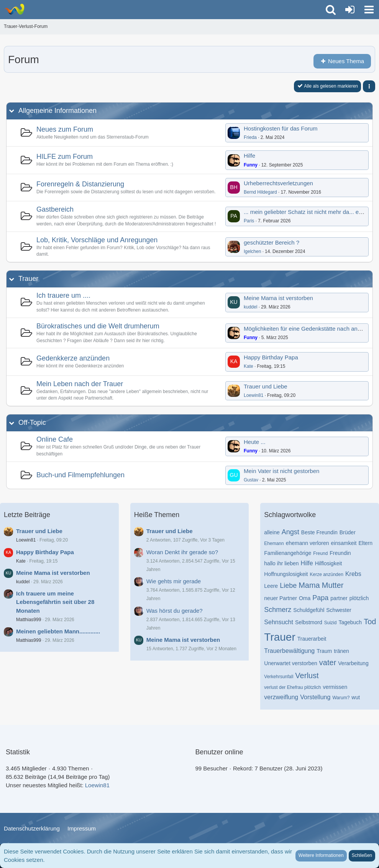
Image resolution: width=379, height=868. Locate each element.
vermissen (335, 687)
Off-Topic (32, 423)
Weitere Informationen (321, 855)
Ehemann (274, 543)
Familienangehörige (288, 553)
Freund (320, 553)
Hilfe (249, 156)
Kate (249, 366)
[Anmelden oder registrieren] (350, 10)
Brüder (348, 532)
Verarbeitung (353, 663)
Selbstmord (309, 622)
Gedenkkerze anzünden (73, 358)
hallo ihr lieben (281, 563)
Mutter (333, 585)
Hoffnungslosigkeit (286, 574)
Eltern (365, 543)
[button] (369, 10)
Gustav (251, 480)
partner (339, 598)
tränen (341, 651)
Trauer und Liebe (266, 386)
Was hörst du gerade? (175, 611)
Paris (249, 221)
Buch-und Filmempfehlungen (80, 475)
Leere (271, 586)
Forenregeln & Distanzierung (80, 184)
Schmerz (278, 610)
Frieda (250, 137)
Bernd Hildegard (260, 192)
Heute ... (255, 442)
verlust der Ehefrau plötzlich (292, 687)
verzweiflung (281, 697)
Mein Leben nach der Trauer (80, 384)
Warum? (341, 698)
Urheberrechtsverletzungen (278, 183)
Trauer (28, 279)
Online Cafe (55, 439)
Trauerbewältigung (289, 651)
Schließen (362, 855)
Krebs (353, 574)
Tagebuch (350, 622)
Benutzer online (219, 752)
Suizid (331, 623)
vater (328, 662)
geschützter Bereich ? (272, 242)
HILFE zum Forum (65, 157)
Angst (290, 532)
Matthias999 (29, 620)
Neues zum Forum (65, 129)
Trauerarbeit (312, 639)
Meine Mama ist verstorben (278, 298)
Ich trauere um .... (63, 295)
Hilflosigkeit (329, 563)
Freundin (340, 553)
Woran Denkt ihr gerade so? (182, 552)
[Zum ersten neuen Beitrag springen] (234, 133)
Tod (370, 622)
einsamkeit (344, 543)
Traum (324, 651)
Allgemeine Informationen (57, 111)
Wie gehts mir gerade (174, 581)
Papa (320, 598)
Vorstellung (315, 697)
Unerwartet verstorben (291, 663)
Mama (309, 585)
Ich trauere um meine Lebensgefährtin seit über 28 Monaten (55, 602)
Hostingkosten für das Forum (281, 128)
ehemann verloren (308, 543)
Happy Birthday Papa (271, 357)
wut (356, 697)
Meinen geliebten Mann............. (58, 631)
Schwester (339, 610)
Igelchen (252, 251)
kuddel (250, 307)
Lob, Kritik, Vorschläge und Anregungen (97, 240)
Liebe (288, 586)
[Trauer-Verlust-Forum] (14, 9)
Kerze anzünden (326, 574)
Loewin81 (253, 395)
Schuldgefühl (309, 610)
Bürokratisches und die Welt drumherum (98, 326)
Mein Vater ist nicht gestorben (281, 471)
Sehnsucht (279, 622)
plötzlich (359, 598)
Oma (305, 598)
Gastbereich (55, 209)
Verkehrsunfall (279, 677)
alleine (272, 532)
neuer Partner (281, 598)
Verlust (307, 675)
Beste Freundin (319, 532)
